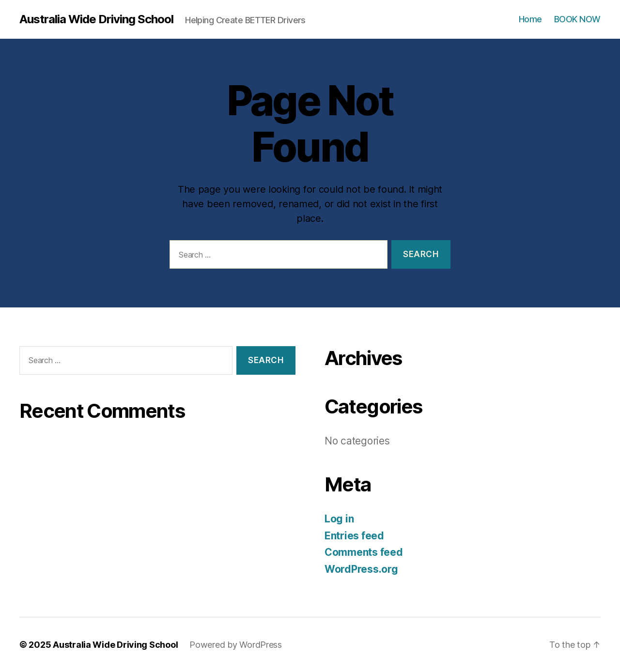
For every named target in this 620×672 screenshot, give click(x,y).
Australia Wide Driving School (96, 19)
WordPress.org (361, 569)
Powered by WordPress (236, 645)
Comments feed (364, 552)
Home (530, 19)
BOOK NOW (577, 19)
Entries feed (354, 536)
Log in (339, 519)
